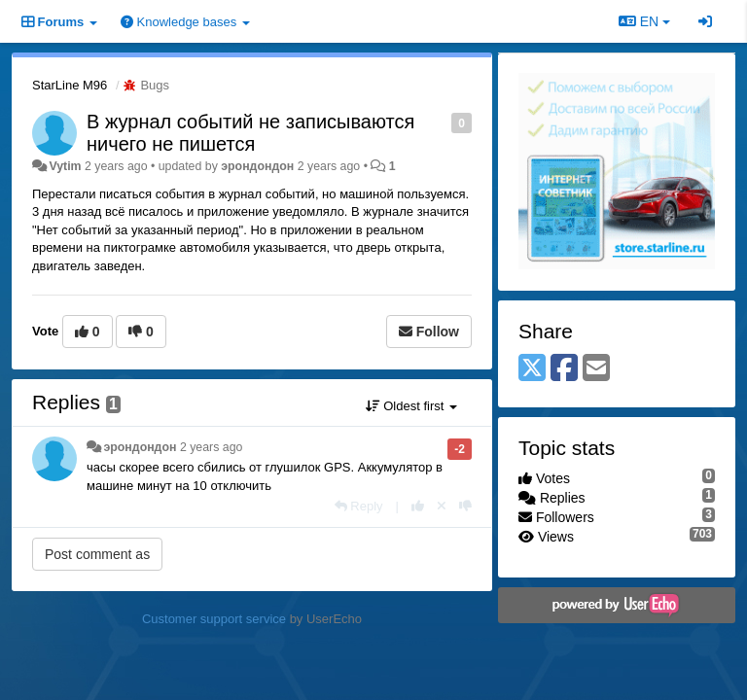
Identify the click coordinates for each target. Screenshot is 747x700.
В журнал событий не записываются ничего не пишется (250, 133)
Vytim (65, 166)
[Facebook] (564, 369)
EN (644, 21)
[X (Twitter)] (532, 369)
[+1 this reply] (418, 506)
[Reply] (359, 506)
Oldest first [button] (411, 406)
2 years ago (212, 447)
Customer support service (214, 619)
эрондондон (257, 166)
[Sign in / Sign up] (705, 21)
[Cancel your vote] (442, 506)
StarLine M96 (70, 85)
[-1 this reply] (465, 506)
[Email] (596, 369)
